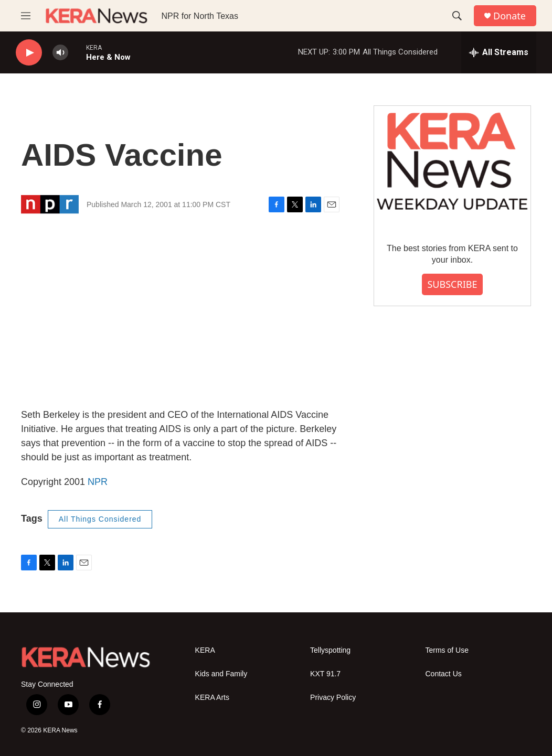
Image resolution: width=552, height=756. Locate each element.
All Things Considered (100, 519)
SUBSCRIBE (452, 284)
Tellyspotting (330, 650)
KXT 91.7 (325, 674)
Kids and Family (221, 674)
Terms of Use (447, 650)
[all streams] (499, 52)
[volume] (60, 53)
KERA (205, 650)
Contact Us (444, 674)
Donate (509, 16)
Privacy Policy (333, 698)
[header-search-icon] (457, 16)
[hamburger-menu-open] (26, 16)
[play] (29, 53)
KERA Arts (212, 698)
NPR (98, 482)
